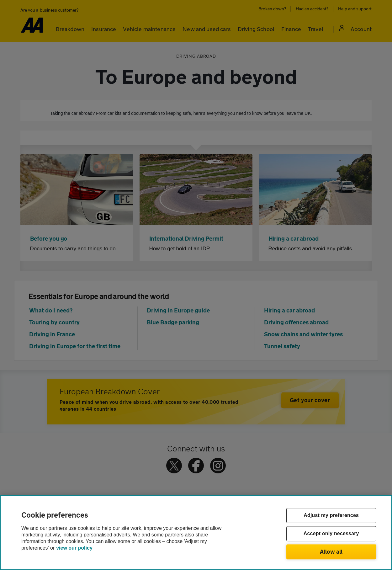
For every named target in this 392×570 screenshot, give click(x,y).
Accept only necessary (331, 534)
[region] (196, 533)
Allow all (331, 551)
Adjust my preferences (331, 516)
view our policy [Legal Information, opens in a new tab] (74, 548)
